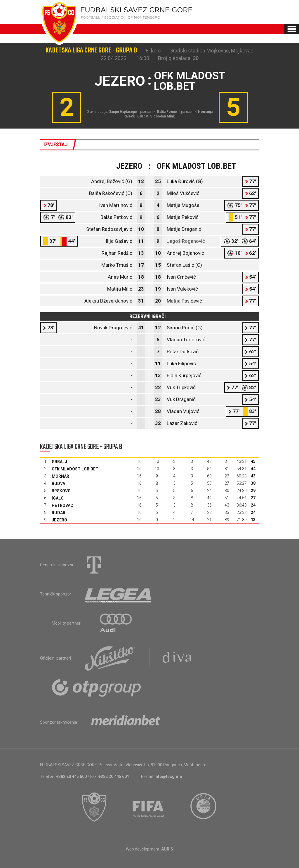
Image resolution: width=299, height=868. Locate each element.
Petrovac (62, 505)
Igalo (58, 498)
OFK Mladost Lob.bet (75, 469)
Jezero (59, 520)
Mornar (60, 476)
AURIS (167, 849)
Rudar (59, 513)
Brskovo (61, 491)
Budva (58, 484)
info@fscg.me (168, 776)
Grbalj (59, 462)
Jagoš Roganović (186, 241)
